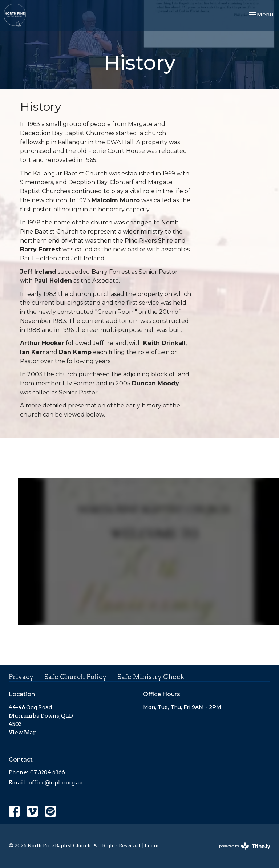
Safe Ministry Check (151, 677)
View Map (23, 733)
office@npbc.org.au (56, 783)
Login (152, 846)
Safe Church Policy (75, 677)
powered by (245, 846)
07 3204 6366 (48, 772)
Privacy (21, 677)
